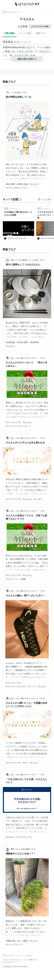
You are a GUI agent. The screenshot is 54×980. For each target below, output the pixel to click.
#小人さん (34, 184)
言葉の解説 (10, 33)
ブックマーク (11, 209)
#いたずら (38, 499)
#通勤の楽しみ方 (13, 941)
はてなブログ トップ (12, 12)
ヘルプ (25, 960)
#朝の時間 (10, 184)
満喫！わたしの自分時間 (20, 849)
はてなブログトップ (11, 962)
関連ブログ (41, 33)
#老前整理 (34, 342)
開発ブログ (33, 960)
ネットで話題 (25, 33)
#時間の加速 (22, 184)
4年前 (33, 849)
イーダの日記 (16, 92)
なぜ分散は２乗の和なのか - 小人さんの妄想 (18, 214)
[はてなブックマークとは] (20, 199)
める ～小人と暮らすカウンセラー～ (24, 358)
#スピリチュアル (13, 422)
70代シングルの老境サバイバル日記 (24, 260)
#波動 (23, 579)
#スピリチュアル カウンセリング (21, 686)
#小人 (25, 763)
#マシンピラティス (14, 944)
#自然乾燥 (10, 342)
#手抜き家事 (22, 342)
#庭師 (25, 941)
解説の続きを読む (27, 59)
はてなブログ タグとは (12, 960)
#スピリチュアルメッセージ (18, 426)
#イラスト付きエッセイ (16, 188)
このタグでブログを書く (40, 26)
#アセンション (12, 579)
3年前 (25, 92)
